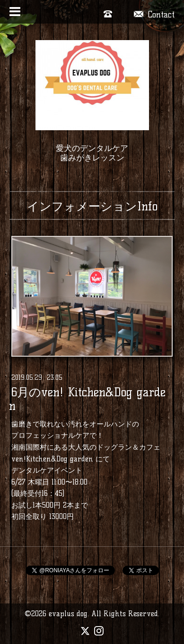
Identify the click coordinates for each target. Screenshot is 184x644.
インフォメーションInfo (92, 206)
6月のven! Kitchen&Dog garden (87, 399)
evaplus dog (68, 614)
